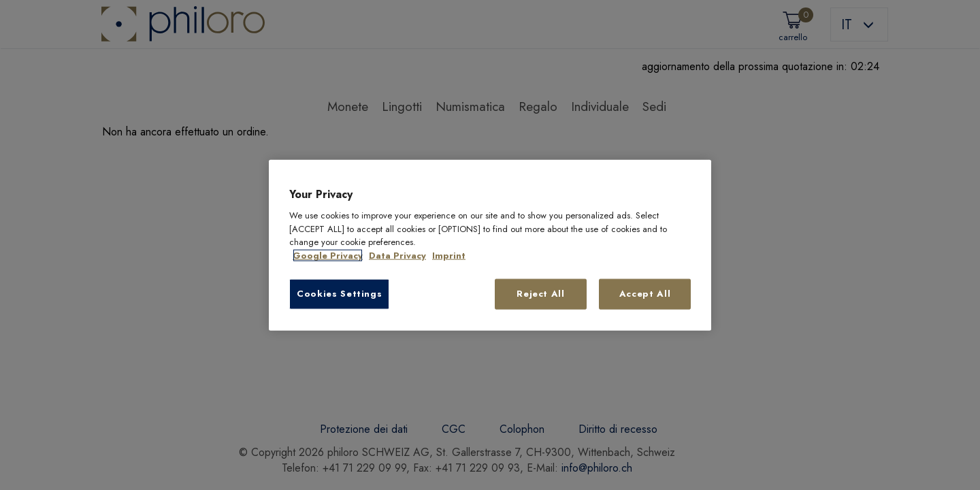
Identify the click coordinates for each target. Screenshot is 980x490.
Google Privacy (328, 256)
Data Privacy (397, 256)
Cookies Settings (339, 294)
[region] (490, 245)
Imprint (449, 256)
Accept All (645, 294)
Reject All (541, 294)
